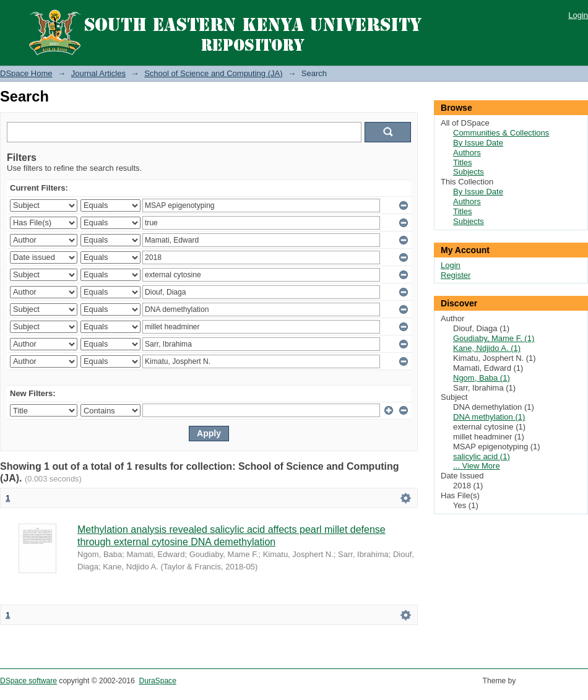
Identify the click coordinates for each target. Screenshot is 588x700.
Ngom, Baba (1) (482, 378)
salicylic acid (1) (482, 456)
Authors (467, 153)
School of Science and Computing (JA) (213, 73)
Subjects (469, 172)
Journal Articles (98, 73)
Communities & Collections (501, 133)
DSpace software (28, 681)
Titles (463, 162)
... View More (477, 466)
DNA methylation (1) (489, 417)
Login (578, 15)
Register (456, 275)
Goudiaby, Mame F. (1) (494, 338)
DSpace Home (26, 73)
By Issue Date (478, 143)
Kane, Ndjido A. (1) (487, 348)
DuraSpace (157, 681)
